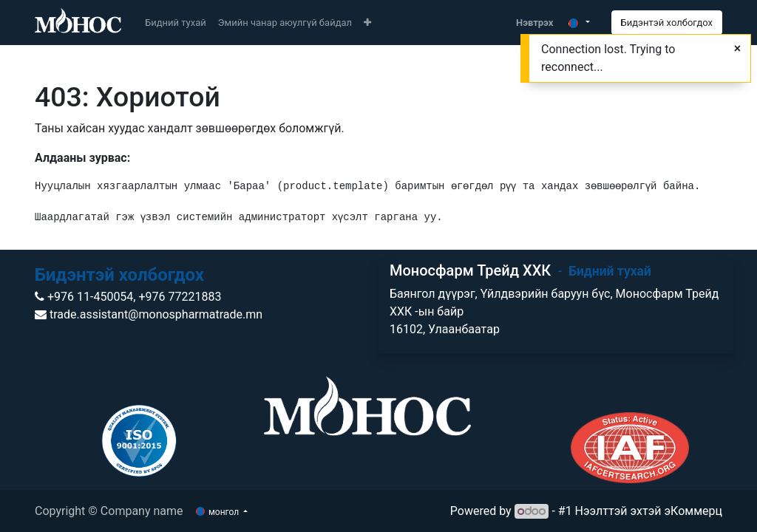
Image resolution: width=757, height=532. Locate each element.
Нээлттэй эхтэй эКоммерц (649, 511)
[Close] (737, 49)
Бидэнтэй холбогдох (667, 23)
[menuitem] (176, 23)
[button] (367, 23)
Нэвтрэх (534, 23)
